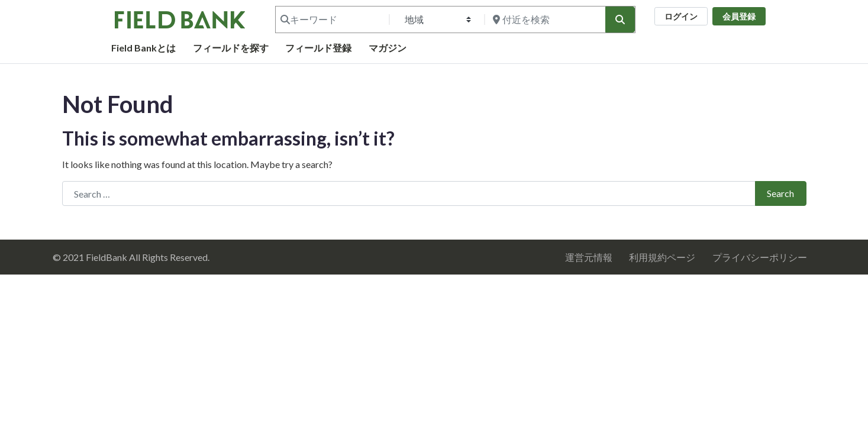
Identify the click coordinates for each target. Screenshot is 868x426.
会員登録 (739, 16)
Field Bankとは (143, 48)
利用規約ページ (662, 257)
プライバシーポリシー (760, 257)
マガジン (388, 48)
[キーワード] (331, 20)
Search (780, 193)
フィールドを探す (231, 48)
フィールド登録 (318, 48)
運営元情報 (589, 257)
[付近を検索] (544, 20)
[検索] (620, 20)
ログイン (681, 16)
